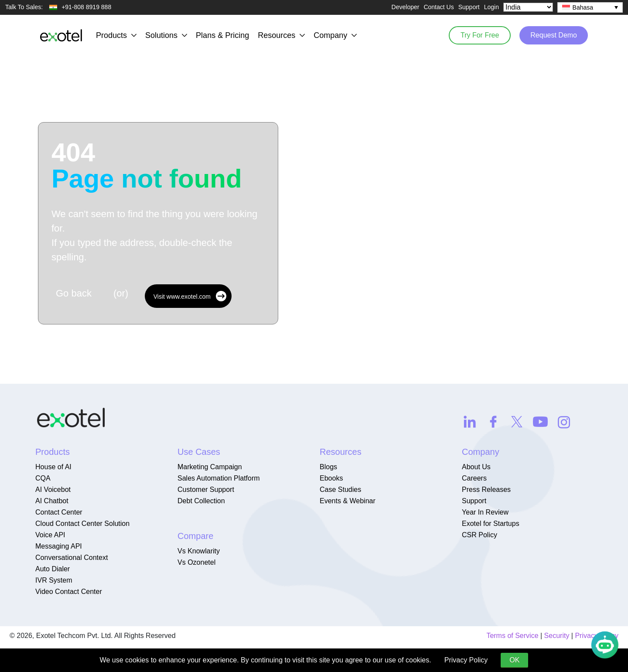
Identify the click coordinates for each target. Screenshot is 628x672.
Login (491, 7)
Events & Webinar (348, 501)
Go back (74, 293)
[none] (590, 7)
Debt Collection (201, 501)
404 (147, 166)
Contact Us (439, 7)
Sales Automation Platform (219, 478)
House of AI (53, 467)
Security (557, 636)
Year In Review (485, 512)
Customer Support (206, 490)
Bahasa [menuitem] (583, 7)
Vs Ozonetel (196, 562)
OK (514, 660)
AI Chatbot (52, 501)
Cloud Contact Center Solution (82, 524)
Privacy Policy (466, 660)
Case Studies (340, 490)
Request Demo (554, 35)
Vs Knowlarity (199, 551)
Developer (406, 7)
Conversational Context (72, 558)
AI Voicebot (53, 490)
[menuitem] (590, 7)
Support (469, 7)
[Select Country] (528, 7)
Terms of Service (512, 636)
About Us (476, 467)
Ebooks (331, 478)
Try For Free (480, 35)
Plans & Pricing (222, 35)
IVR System (54, 580)
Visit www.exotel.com (190, 296)
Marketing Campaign (210, 467)
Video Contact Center (69, 592)
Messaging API (59, 546)
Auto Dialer (53, 569)
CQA (43, 478)
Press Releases (486, 490)
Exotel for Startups (491, 524)
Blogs (328, 467)
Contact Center (59, 512)
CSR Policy (480, 535)
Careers (474, 478)
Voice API (50, 535)
